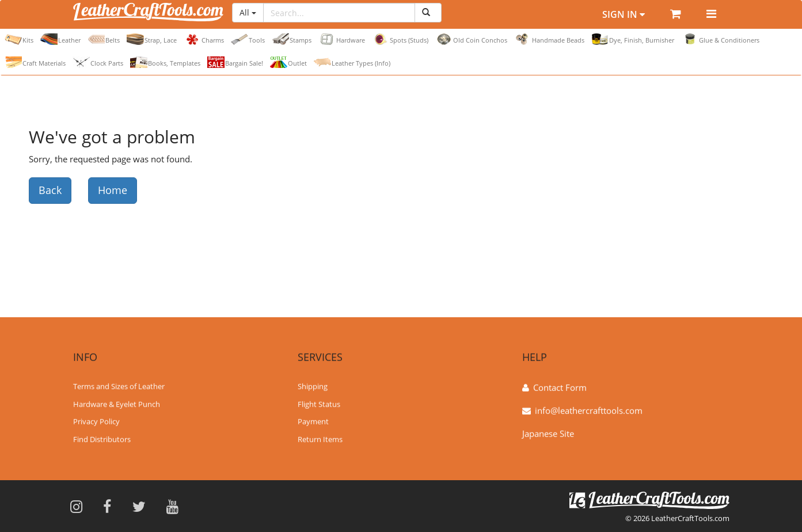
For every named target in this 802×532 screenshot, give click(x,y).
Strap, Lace (152, 39)
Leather (60, 39)
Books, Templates (165, 62)
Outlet (288, 62)
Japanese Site (548, 433)
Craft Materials (35, 62)
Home (113, 190)
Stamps (292, 39)
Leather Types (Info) (352, 62)
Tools (248, 39)
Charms (204, 39)
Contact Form (560, 387)
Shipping (313, 386)
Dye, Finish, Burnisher (633, 39)
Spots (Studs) (400, 39)
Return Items (320, 439)
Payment (313, 421)
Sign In (624, 14)
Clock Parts (98, 62)
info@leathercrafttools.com (589, 410)
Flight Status (319, 403)
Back (50, 190)
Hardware (342, 39)
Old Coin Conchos (471, 39)
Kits (19, 39)
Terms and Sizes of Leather (119, 386)
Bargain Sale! (235, 62)
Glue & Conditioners (720, 39)
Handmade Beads (549, 39)
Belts (104, 39)
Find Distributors (102, 439)
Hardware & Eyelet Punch (117, 403)
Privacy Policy (96, 421)
